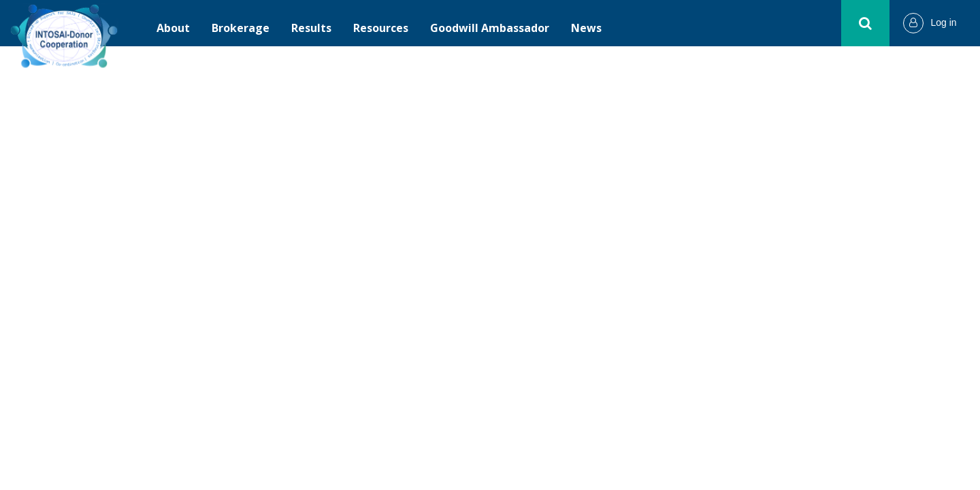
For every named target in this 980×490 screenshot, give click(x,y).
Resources (381, 28)
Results (311, 28)
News (586, 28)
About (173, 28)
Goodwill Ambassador (490, 28)
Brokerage (241, 28)
